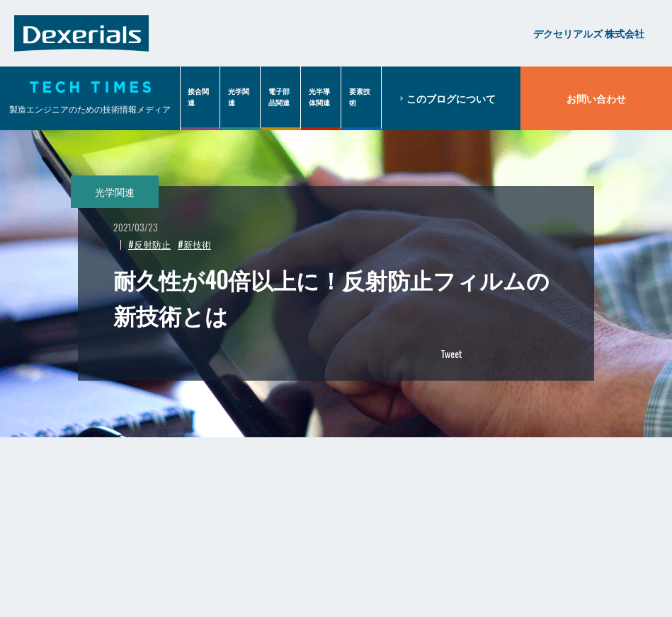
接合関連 (198, 97)
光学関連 (239, 97)
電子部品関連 (279, 97)
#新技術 (194, 244)
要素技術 (360, 97)
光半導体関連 (319, 97)
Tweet (451, 353)
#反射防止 (149, 244)
